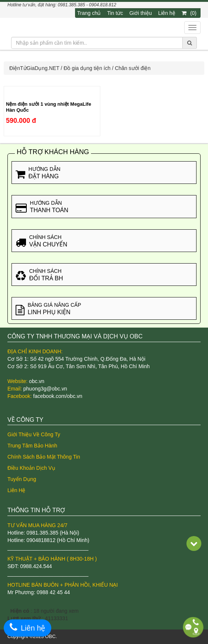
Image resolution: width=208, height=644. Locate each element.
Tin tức (115, 13)
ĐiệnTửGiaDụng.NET (34, 68)
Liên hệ (167, 13)
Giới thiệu (141, 13)
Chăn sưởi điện (133, 68)
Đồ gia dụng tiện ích (87, 68)
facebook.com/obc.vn (58, 396)
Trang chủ (89, 13)
